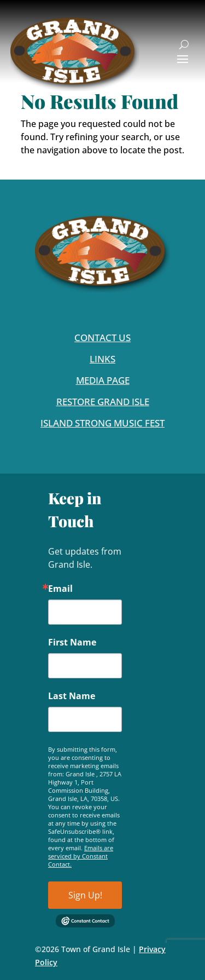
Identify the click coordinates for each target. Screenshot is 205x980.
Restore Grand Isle (103, 402)
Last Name (72, 696)
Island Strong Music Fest (102, 423)
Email (60, 589)
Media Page (103, 380)
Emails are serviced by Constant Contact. (81, 856)
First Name (72, 642)
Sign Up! (85, 895)
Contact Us (102, 338)
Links (102, 359)
